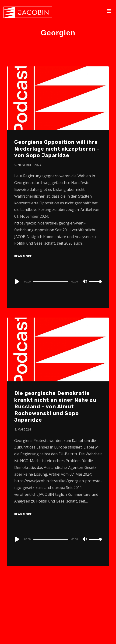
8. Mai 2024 (23, 429)
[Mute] (85, 282)
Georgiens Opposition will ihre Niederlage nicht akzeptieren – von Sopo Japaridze (57, 149)
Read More (23, 256)
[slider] (51, 282)
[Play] (17, 282)
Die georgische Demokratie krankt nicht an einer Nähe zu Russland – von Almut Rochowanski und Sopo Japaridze (55, 407)
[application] (58, 281)
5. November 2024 (28, 165)
